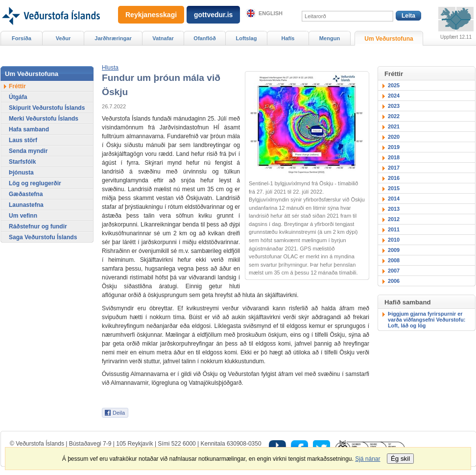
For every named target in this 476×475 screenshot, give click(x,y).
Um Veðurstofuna (389, 39)
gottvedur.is (213, 15)
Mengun (330, 38)
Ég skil (400, 459)
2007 (394, 271)
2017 (394, 168)
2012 (394, 219)
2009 (394, 250)
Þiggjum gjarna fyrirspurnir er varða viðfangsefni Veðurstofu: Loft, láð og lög (427, 320)
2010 (394, 240)
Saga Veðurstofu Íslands (43, 237)
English (271, 13)
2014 (394, 199)
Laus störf (23, 140)
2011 (394, 229)
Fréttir (17, 86)
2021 (394, 126)
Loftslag (247, 38)
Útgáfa (18, 97)
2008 (394, 260)
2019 (394, 147)
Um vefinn (23, 216)
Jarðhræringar (113, 38)
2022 (394, 116)
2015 (394, 188)
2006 (394, 281)
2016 (394, 178)
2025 (394, 85)
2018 (394, 157)
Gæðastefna (26, 194)
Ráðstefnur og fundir (38, 226)
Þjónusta (21, 173)
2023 (394, 106)
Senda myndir (28, 151)
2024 (394, 96)
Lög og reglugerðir (35, 183)
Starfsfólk (22, 162)
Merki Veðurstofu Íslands (44, 119)
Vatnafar (163, 38)
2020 (394, 137)
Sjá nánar (368, 459)
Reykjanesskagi (151, 15)
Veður (63, 38)
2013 (394, 209)
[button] (110, 68)
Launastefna (26, 205)
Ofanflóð (204, 38)
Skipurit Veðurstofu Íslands (47, 108)
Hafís (288, 38)
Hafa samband (29, 129)
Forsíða (22, 38)
